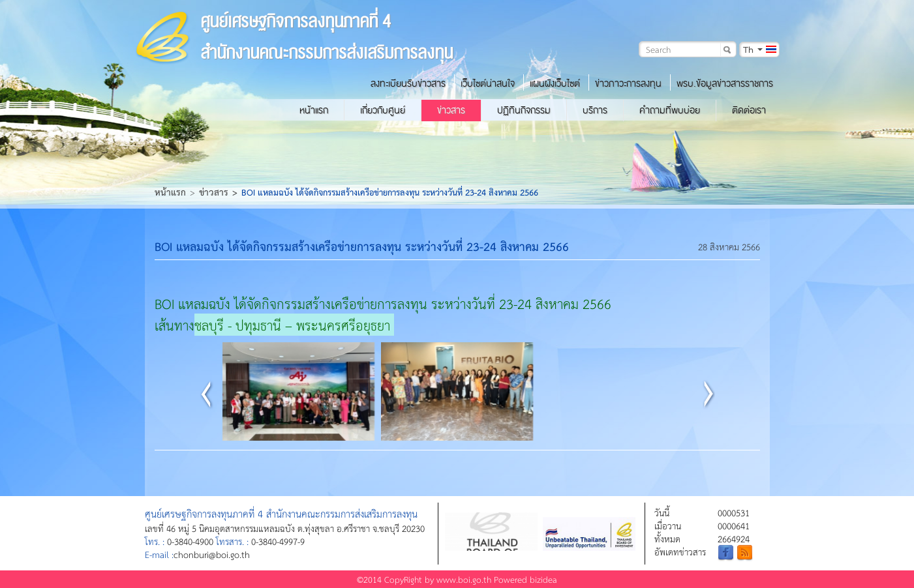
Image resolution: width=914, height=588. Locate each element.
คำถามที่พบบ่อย (670, 110)
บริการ (595, 110)
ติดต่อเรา (749, 110)
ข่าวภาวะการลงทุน (628, 83)
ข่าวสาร (451, 110)
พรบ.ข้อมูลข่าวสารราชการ (725, 83)
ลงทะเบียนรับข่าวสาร (408, 83)
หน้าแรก (314, 110)
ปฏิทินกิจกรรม (524, 110)
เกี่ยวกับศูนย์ (383, 110)
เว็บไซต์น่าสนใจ (488, 83)
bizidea (543, 579)
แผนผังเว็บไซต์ (555, 83)
